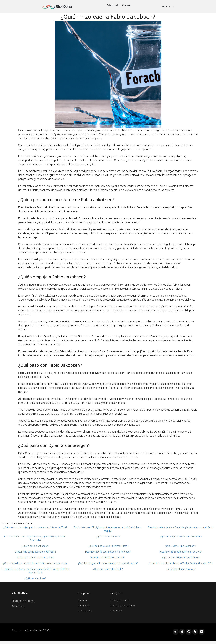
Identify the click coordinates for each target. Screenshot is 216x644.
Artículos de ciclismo (122, 606)
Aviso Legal (112, 5)
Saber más (18, 606)
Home (82, 601)
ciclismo (116, 611)
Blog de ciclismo (120, 601)
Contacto (127, 5)
